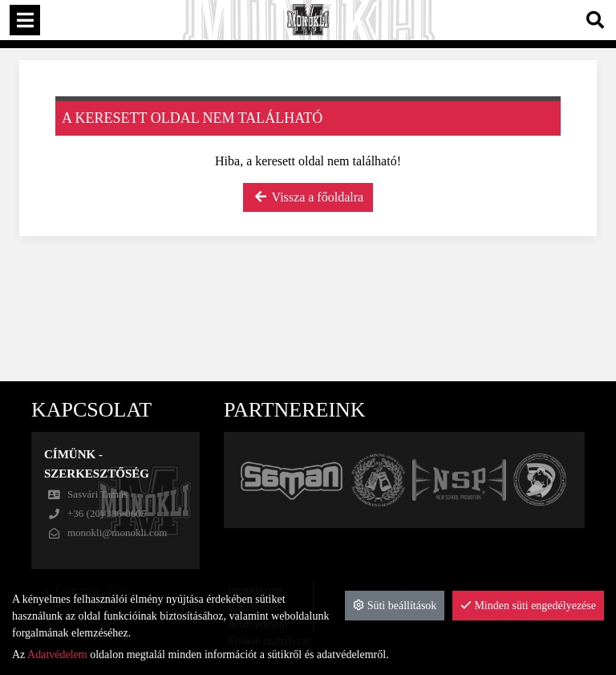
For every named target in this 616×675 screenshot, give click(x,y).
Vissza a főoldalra (308, 197)
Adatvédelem (57, 655)
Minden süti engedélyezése (528, 606)
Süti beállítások (395, 606)
